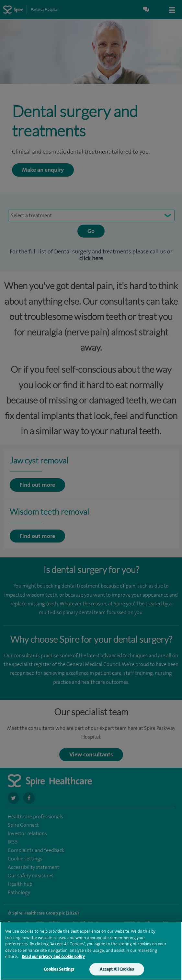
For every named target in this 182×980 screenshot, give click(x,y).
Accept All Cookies (117, 972)
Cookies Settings (59, 972)
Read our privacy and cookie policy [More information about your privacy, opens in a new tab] (53, 959)
